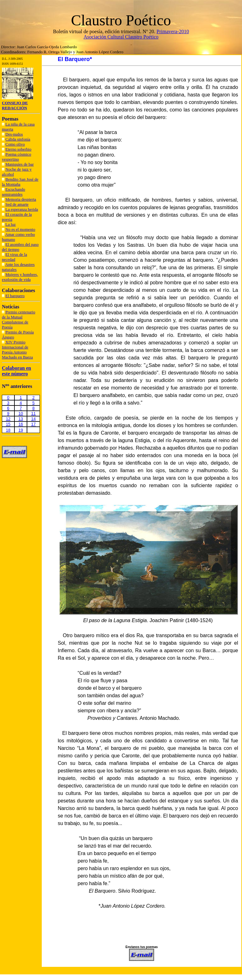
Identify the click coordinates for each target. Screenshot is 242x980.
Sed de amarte (17, 204)
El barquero (15, 296)
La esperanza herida (22, 209)
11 (33, 413)
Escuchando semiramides (13, 192)
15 (8, 424)
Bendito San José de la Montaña (20, 182)
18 (8, 430)
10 (21, 413)
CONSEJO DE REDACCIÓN (15, 105)
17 (33, 424)
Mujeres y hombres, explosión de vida (20, 277)
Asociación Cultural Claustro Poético (121, 37)
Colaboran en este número (16, 371)
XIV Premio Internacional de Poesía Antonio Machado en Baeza (17, 350)
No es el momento (20, 229)
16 (21, 424)
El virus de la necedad (14, 257)
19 (21, 430)
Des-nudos (14, 134)
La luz (11, 224)
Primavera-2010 (173, 31)
